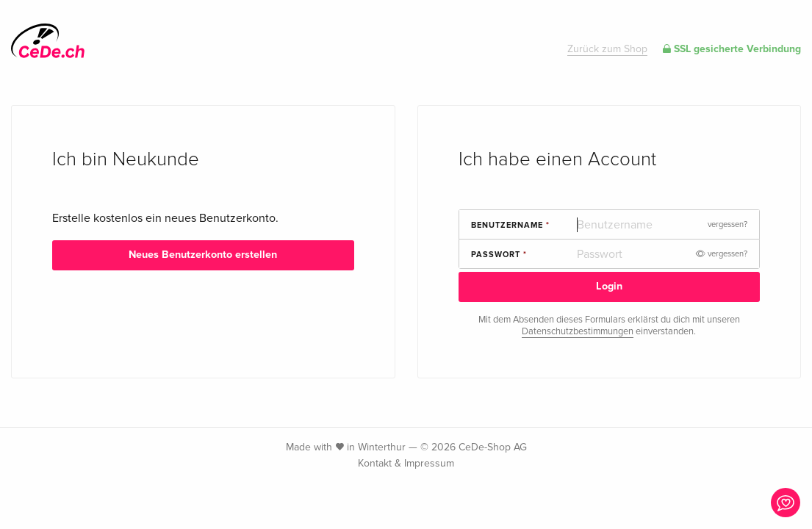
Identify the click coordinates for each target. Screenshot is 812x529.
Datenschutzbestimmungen (578, 331)
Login (609, 286)
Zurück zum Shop (607, 49)
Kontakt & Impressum (406, 463)
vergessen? (727, 224)
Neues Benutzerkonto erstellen (203, 255)
